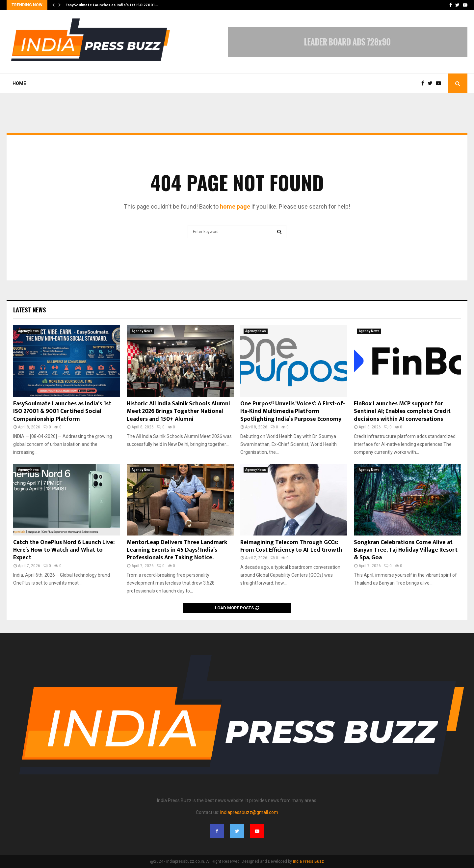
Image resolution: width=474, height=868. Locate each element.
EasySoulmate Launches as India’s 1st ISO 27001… (112, 5)
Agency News (28, 331)
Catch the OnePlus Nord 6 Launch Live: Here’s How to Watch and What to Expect (64, 550)
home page (235, 206)
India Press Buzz (308, 861)
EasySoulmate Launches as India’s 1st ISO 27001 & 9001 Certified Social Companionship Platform (62, 411)
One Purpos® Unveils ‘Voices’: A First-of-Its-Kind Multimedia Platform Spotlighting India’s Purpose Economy (293, 411)
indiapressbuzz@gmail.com (249, 812)
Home (19, 83)
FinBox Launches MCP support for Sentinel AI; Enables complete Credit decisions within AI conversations (402, 411)
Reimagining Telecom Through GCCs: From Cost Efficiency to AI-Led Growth (291, 546)
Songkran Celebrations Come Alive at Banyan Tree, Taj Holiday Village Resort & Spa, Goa (406, 550)
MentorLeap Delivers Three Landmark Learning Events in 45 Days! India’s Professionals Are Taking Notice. (177, 550)
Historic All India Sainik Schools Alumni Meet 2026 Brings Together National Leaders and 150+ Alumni (178, 411)
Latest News (29, 310)
